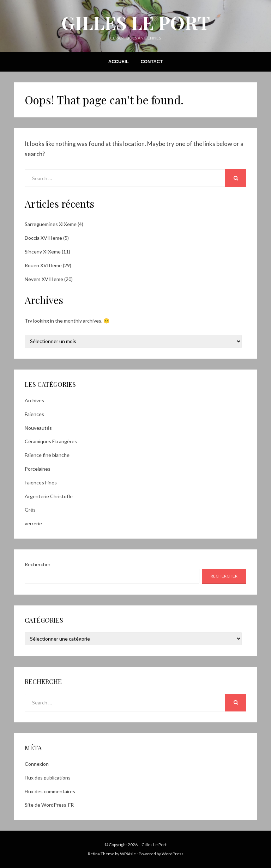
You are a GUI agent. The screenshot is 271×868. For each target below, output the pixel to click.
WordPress (173, 854)
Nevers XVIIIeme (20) (49, 279)
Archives (34, 400)
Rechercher (38, 564)
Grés (30, 510)
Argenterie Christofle (49, 496)
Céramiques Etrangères (51, 441)
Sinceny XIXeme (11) (47, 252)
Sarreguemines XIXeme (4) (54, 224)
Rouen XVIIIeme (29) (48, 265)
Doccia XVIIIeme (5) (47, 238)
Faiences (34, 414)
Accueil (119, 62)
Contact (152, 62)
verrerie (33, 523)
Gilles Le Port (136, 22)
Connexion (37, 764)
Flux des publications (48, 778)
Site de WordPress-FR (49, 805)
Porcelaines (38, 469)
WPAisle (128, 854)
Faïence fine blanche (47, 455)
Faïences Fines (41, 482)
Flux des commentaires (50, 791)
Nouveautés (38, 428)
